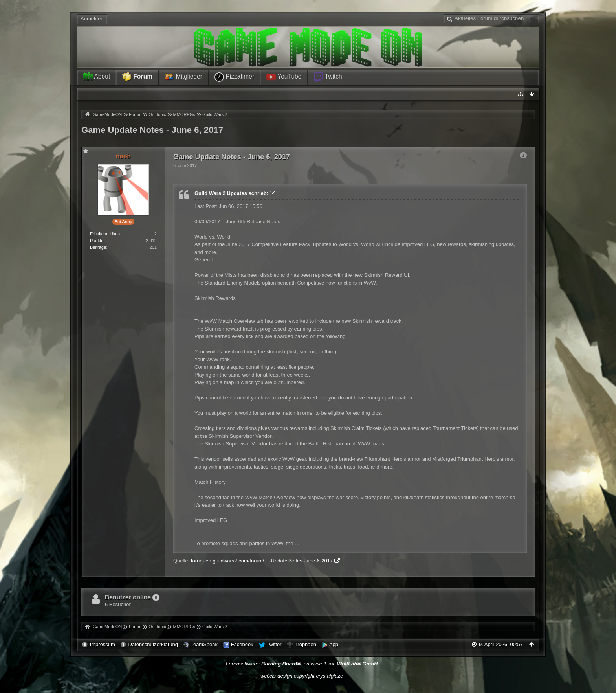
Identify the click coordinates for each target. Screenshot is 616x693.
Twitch (328, 77)
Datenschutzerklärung (153, 644)
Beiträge (98, 247)
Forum (137, 77)
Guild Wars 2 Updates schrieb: (231, 193)
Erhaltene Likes (105, 234)
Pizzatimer (234, 77)
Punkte (97, 241)
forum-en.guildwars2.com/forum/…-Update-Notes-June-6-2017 (262, 561)
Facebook (242, 644)
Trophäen (305, 644)
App (334, 644)
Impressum (103, 644)
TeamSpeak (204, 644)
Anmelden (92, 19)
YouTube (284, 77)
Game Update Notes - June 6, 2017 (152, 130)
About (97, 77)
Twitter (274, 644)
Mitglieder (183, 77)
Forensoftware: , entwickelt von (302, 664)
